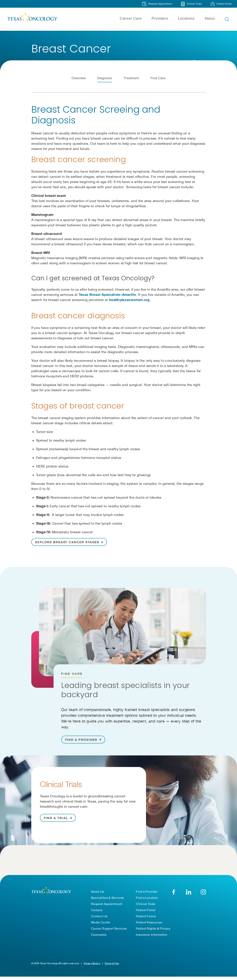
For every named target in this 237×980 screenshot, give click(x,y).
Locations (186, 18)
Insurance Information (152, 936)
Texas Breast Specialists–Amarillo (107, 300)
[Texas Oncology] (32, 19)
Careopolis (99, 936)
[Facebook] (174, 894)
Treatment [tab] (131, 84)
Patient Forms (146, 918)
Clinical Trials (146, 906)
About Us (98, 893)
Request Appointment (107, 906)
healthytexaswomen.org (129, 305)
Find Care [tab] (158, 84)
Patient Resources (149, 924)
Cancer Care (131, 18)
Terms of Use (112, 965)
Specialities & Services (107, 899)
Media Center (101, 924)
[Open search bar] (227, 19)
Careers (97, 912)
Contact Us (99, 918)
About (210, 18)
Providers (160, 18)
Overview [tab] (79, 84)
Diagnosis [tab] (105, 84)
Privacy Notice (92, 965)
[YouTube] (203, 894)
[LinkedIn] (189, 894)
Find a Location (147, 899)
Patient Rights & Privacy (153, 930)
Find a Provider (147, 893)
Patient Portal (146, 912)
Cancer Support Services (109, 930)
